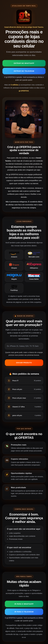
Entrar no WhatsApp (24, 63)
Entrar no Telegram (24, 71)
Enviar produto (24, 363)
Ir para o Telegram (24, 612)
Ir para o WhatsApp (24, 604)
